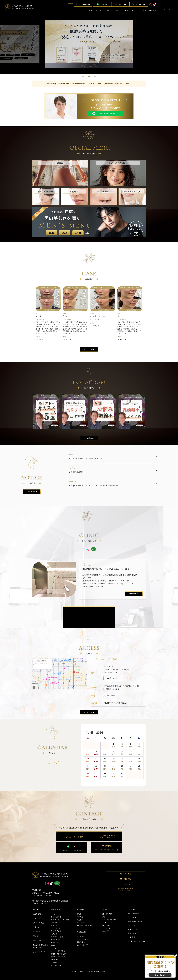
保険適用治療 (107, 914)
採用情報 (131, 937)
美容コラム (37, 940)
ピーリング (55, 942)
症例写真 (37, 932)
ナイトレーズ (106, 928)
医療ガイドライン (134, 917)
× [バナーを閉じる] (175, 955)
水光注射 (54, 934)
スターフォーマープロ (84, 939)
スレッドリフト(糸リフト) (84, 925)
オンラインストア (39, 952)
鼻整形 (79, 914)
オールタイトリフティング (59, 951)
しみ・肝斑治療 (56, 917)
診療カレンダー (134, 933)
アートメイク (106, 923)
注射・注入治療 (56, 931)
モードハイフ (55, 959)
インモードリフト (56, 914)
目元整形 (80, 920)
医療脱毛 (54, 962)
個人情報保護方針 (135, 913)
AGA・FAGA (106, 925)
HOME (36, 909)
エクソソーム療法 (57, 937)
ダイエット (105, 917)
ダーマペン (55, 925)
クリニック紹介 (39, 923)
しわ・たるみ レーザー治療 (60, 920)
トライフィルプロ (56, 965)
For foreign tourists (136, 941)
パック (53, 945)
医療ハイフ (55, 923)
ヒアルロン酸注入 (57, 940)
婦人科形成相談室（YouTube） (40, 946)
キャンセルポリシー (135, 921)
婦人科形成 (81, 923)
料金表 (36, 936)
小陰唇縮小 (81, 942)
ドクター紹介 (38, 918)
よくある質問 (38, 914)
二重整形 (80, 917)
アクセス (36, 927)
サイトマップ (132, 925)
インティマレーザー (83, 945)
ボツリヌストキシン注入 (59, 957)
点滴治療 (105, 931)
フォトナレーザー (57, 928)
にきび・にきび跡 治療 (59, 954)
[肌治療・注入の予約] (160, 966)
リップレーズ (55, 948)
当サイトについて (134, 909)
